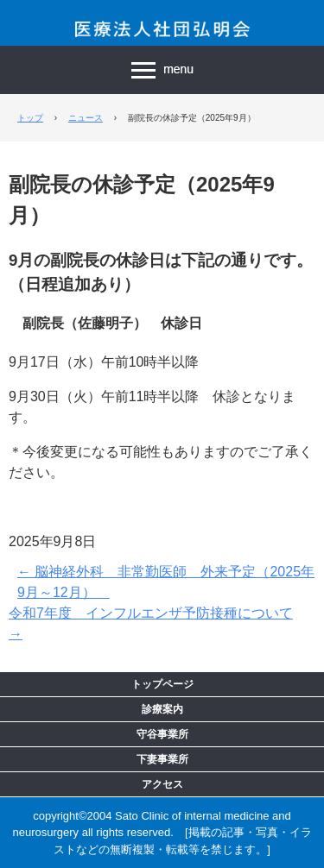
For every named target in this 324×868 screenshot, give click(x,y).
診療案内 (162, 709)
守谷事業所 (162, 734)
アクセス (162, 784)
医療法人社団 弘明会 (162, 28)
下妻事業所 (162, 759)
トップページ (162, 684)
